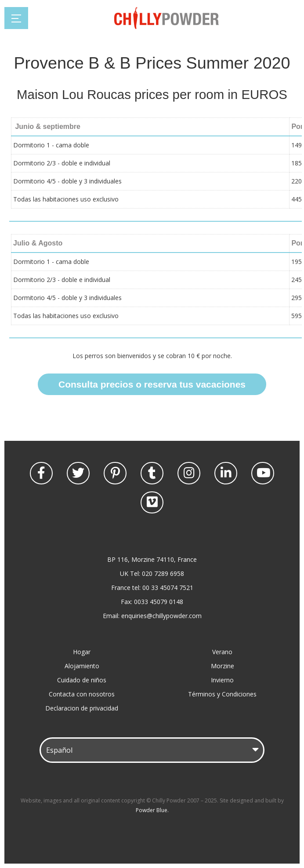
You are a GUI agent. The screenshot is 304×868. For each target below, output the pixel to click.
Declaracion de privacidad (82, 708)
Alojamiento (82, 666)
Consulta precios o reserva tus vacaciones (152, 384)
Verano (222, 652)
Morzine (223, 666)
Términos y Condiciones (222, 694)
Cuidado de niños (82, 680)
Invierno (222, 680)
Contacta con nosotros (82, 694)
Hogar (82, 652)
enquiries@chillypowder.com (161, 616)
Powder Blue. (152, 810)
